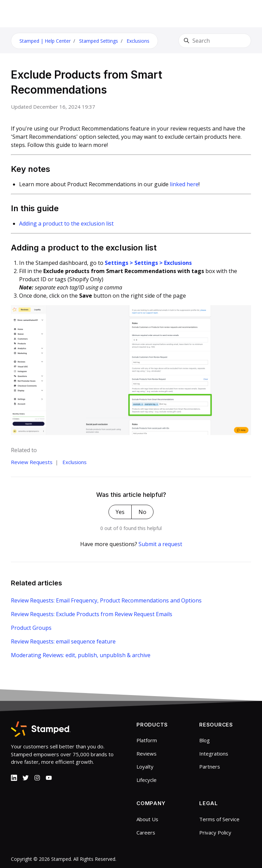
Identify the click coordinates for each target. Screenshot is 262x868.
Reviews (147, 754)
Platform (147, 740)
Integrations (214, 754)
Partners (210, 767)
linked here (184, 184)
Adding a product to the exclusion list (66, 223)
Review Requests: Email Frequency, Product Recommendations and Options (106, 600)
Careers (146, 832)
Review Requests (32, 462)
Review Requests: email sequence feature (63, 641)
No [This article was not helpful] (142, 512)
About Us (147, 819)
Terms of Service (219, 819)
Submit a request (160, 544)
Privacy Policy (215, 832)
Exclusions (138, 41)
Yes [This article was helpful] (120, 512)
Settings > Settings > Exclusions (148, 263)
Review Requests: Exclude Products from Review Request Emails (92, 614)
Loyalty (145, 767)
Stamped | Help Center (45, 41)
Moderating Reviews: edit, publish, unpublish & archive (81, 655)
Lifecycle (147, 780)
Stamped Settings (99, 41)
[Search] (215, 41)
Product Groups (31, 628)
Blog (205, 740)
